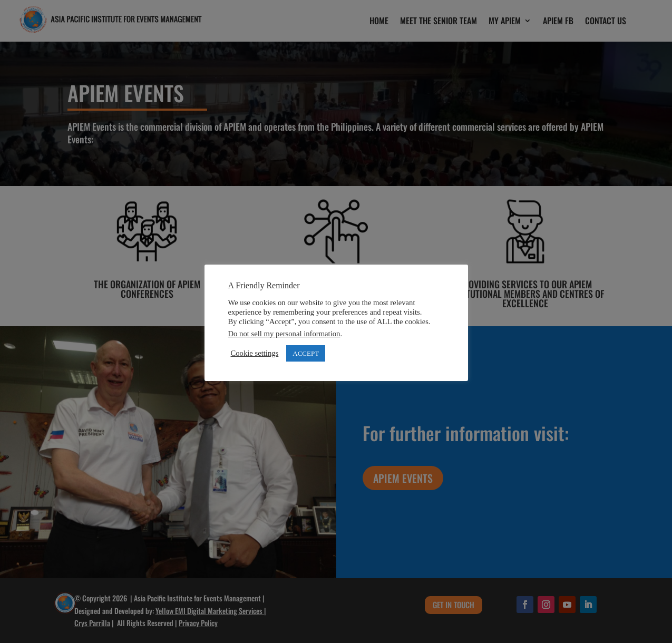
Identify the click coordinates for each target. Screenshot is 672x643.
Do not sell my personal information (284, 334)
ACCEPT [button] (306, 353)
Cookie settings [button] (255, 353)
